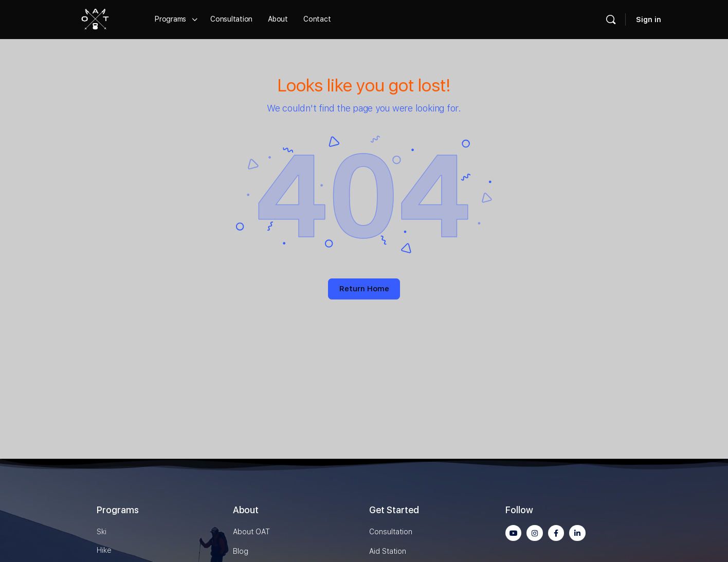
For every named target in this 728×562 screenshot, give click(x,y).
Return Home (364, 289)
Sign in (649, 20)
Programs (118, 510)
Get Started (394, 510)
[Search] (611, 20)
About (246, 510)
